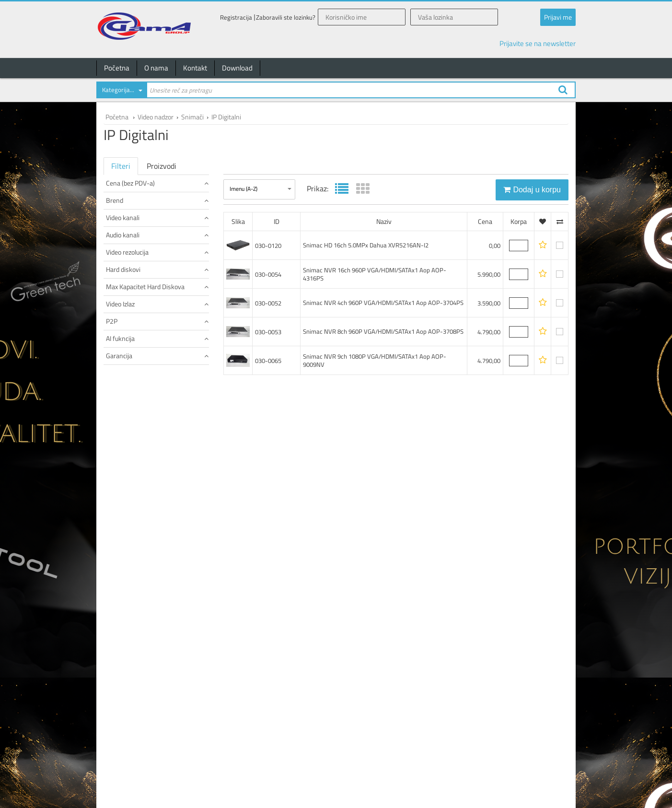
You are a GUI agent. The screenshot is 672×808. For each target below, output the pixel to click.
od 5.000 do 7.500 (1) (135, 218)
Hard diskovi (157, 382)
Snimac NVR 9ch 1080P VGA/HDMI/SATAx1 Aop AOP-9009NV (375, 360)
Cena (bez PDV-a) (157, 183)
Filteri (121, 166)
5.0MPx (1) (122, 366)
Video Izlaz (157, 446)
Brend (157, 234)
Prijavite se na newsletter (538, 43)
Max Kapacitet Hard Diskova (157, 414)
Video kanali (157, 286)
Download (237, 68)
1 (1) (114, 334)
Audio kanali (157, 318)
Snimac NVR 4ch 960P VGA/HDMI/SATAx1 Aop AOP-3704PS (383, 303)
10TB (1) (119, 430)
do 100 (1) (121, 199)
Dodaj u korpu (532, 190)
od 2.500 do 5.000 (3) (135, 209)
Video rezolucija (157, 350)
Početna (117, 68)
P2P (157, 478)
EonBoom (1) (124, 270)
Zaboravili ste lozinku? (286, 18)
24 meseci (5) (125, 559)
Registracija (236, 18)
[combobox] (121, 92)
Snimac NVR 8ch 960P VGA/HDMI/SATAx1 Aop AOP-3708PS (383, 331)
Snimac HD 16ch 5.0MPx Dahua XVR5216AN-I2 (366, 245)
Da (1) (116, 495)
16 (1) (116, 302)
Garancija (157, 543)
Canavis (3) (122, 251)
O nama (156, 68)
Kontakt (195, 68)
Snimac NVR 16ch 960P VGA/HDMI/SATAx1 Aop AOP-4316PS (375, 274)
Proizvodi (162, 166)
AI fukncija (157, 510)
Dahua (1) (120, 260)
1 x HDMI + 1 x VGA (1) (136, 463)
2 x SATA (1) (122, 398)
